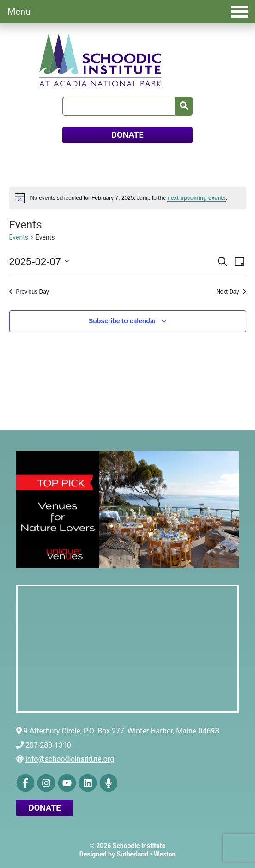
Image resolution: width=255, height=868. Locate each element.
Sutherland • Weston (146, 854)
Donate (45, 808)
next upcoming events (197, 198)
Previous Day (29, 292)
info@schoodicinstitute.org (70, 759)
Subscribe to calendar (122, 321)
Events (19, 237)
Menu (128, 12)
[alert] (128, 198)
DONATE (127, 135)
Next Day (231, 292)
